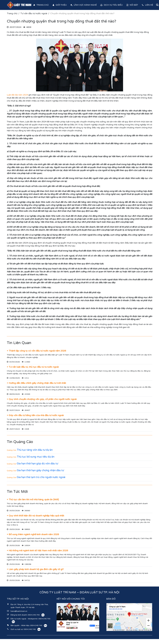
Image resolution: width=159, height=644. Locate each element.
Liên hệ (147, 5)
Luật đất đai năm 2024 (17, 95)
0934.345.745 (36, 625)
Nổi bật (132, 5)
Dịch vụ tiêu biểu (111, 5)
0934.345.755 (34, 615)
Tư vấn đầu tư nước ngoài (34, 13)
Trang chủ (41, 5)
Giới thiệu (59, 5)
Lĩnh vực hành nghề (84, 5)
